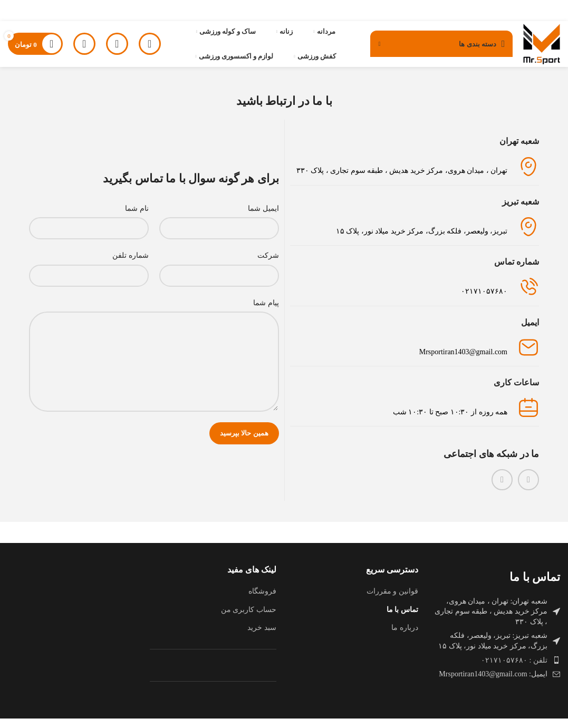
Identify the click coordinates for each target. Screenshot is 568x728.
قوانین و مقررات (392, 601)
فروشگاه (262, 601)
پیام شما (266, 312)
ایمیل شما (263, 218)
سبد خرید (262, 638)
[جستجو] (117, 49)
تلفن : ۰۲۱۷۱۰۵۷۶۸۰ (514, 670)
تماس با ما (402, 619)
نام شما (137, 218)
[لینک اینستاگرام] (528, 489)
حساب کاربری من (249, 619)
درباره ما (405, 638)
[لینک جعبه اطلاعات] (415, 297)
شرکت (268, 265)
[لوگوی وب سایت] (537, 48)
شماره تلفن (131, 265)
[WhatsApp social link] (502, 489)
